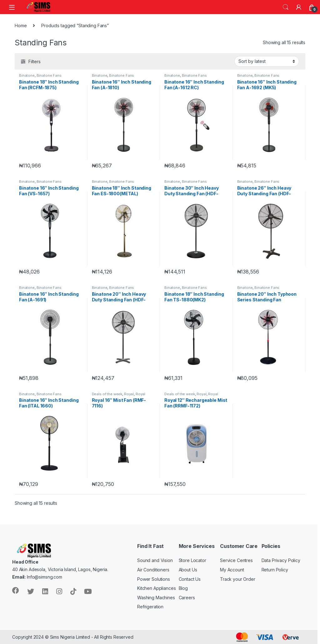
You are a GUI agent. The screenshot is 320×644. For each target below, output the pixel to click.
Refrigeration (150, 607)
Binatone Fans (49, 75)
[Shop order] (267, 61)
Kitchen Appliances (156, 588)
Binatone (27, 75)
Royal (129, 394)
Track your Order (238, 579)
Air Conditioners (153, 570)
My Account (232, 570)
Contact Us (190, 579)
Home (21, 26)
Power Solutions (154, 579)
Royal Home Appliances (119, 396)
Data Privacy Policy (281, 560)
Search (286, 7)
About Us (188, 570)
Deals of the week (107, 394)
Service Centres (236, 560)
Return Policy (275, 570)
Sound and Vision (155, 560)
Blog (183, 588)
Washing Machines (156, 598)
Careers (187, 598)
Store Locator (192, 560)
